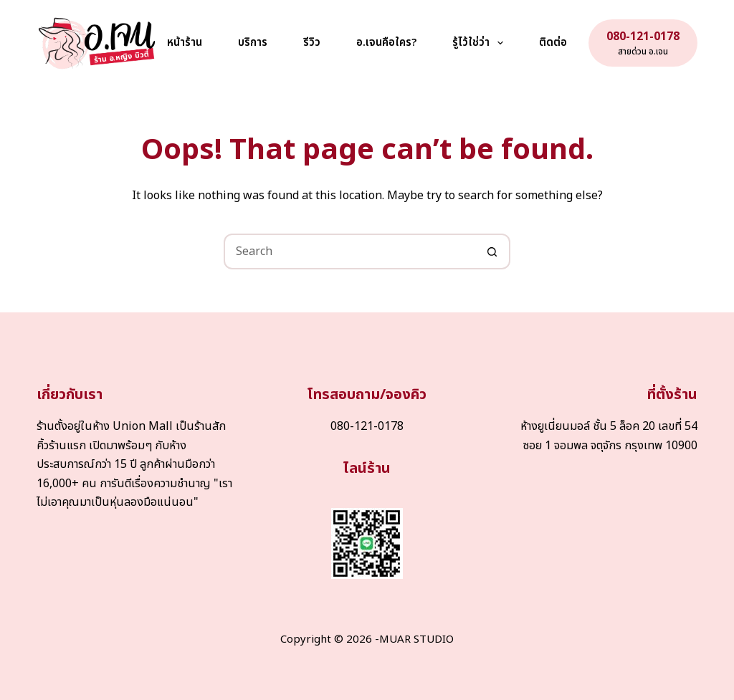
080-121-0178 (367, 426)
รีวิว (312, 43)
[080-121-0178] (643, 43)
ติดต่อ (553, 43)
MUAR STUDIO (416, 639)
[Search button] (492, 251)
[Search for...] (349, 251)
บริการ (253, 43)
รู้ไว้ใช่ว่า (481, 43)
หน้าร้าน (185, 43)
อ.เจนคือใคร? (386, 43)
